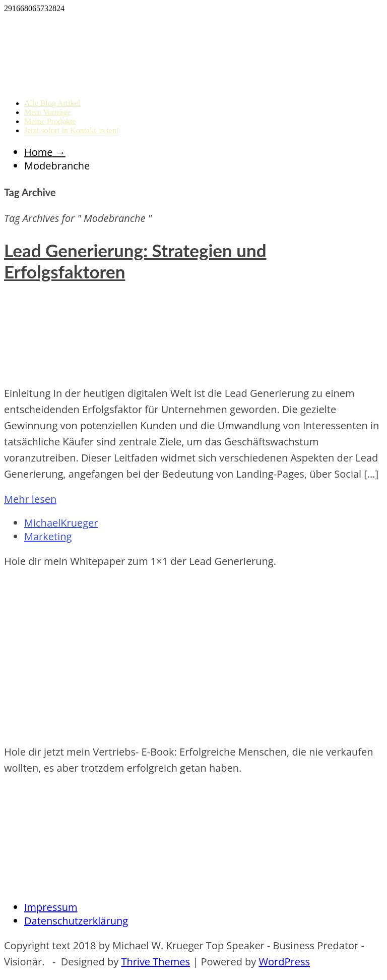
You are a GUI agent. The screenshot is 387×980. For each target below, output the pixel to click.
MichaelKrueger (61, 523)
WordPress (284, 962)
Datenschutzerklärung (76, 921)
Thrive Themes (155, 962)
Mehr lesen (30, 499)
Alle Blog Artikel (52, 103)
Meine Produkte (50, 121)
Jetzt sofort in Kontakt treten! (72, 130)
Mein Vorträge (47, 112)
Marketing (48, 536)
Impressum (51, 907)
